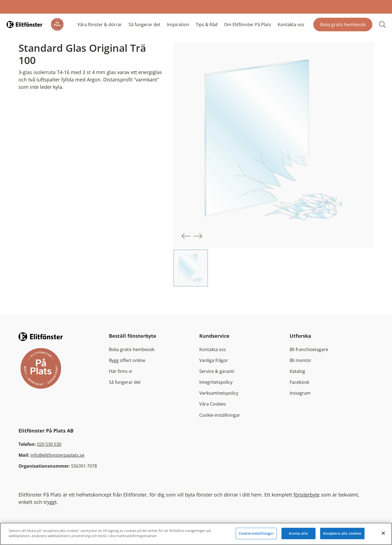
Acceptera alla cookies (342, 533)
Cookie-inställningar (220, 415)
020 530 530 (49, 444)
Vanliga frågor (214, 360)
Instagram (300, 393)
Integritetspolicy (216, 382)
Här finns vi (120, 371)
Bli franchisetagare (309, 349)
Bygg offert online (127, 360)
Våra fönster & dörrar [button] (100, 25)
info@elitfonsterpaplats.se (57, 455)
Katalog (297, 371)
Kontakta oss (291, 25)
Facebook (299, 382)
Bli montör (301, 360)
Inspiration (178, 25)
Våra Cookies (213, 404)
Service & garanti (217, 371)
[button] (186, 236)
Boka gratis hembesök (343, 25)
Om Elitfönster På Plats (248, 25)
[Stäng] (383, 533)
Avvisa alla (298, 533)
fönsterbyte (307, 495)
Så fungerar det (144, 25)
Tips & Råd (207, 25)
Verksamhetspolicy (219, 393)
